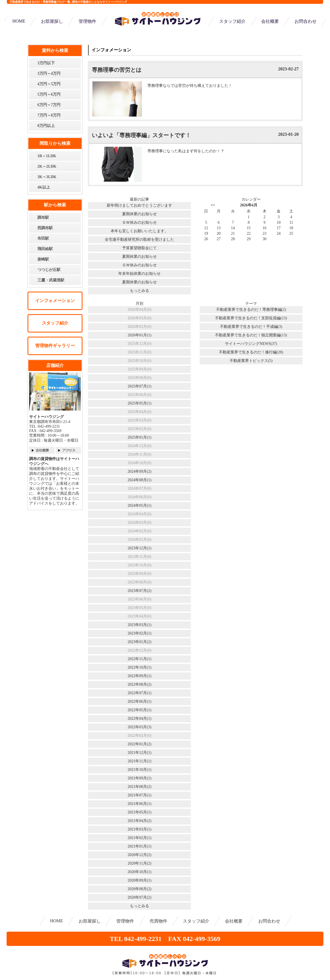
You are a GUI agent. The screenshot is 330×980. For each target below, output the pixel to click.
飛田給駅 (45, 249)
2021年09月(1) (139, 778)
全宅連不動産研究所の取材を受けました (139, 240)
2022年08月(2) (139, 684)
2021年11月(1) (139, 761)
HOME (19, 21)
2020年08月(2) (139, 889)
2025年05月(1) (139, 403)
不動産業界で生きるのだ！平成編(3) (251, 327)
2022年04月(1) (139, 719)
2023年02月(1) (139, 633)
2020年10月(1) (139, 872)
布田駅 (43, 238)
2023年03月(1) (139, 625)
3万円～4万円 (49, 74)
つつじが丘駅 (49, 270)
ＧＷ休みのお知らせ (139, 222)
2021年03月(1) (139, 829)
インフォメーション (55, 301)
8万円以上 (46, 126)
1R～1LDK (47, 156)
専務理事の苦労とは (117, 70)
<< (213, 205)
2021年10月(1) (139, 770)
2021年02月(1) (139, 838)
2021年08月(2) (139, 787)
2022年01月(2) (139, 744)
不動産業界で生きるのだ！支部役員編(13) (251, 318)
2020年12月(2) (139, 855)
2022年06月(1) (139, 701)
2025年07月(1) (139, 386)
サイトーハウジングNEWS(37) (251, 344)
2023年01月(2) (139, 642)
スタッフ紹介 (232, 21)
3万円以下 (46, 63)
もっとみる (139, 291)
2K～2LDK (47, 166)
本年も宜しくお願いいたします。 (139, 231)
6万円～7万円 (49, 105)
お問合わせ (306, 21)
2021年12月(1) (139, 753)
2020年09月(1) (139, 880)
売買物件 (158, 921)
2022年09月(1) (139, 676)
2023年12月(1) (139, 548)
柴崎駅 (43, 259)
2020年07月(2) (139, 897)
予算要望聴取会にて (139, 248)
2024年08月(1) (139, 480)
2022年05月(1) (139, 710)
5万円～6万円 (49, 94)
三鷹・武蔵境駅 (51, 280)
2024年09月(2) (139, 471)
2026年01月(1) (139, 335)
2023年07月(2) (139, 591)
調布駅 (43, 218)
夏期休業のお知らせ (139, 214)
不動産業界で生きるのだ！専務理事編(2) (251, 310)
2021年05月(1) (139, 812)
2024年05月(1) (139, 506)
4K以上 (44, 187)
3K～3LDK (47, 177)
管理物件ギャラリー (55, 346)
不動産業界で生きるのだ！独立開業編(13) (251, 335)
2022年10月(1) (139, 667)
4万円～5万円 (49, 84)
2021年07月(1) (139, 795)
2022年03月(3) (139, 727)
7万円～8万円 (49, 115)
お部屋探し (52, 21)
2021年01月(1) (139, 846)
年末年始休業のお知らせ (139, 274)
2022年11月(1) (139, 659)
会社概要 (270, 21)
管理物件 (87, 21)
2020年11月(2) (139, 863)
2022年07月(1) (139, 693)
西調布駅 (45, 228)
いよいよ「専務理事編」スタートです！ (141, 135)
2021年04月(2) (139, 821)
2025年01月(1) (139, 437)
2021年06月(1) (139, 804)
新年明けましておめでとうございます (139, 205)
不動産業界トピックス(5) (251, 361)
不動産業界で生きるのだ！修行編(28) (251, 352)
